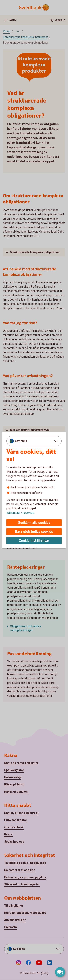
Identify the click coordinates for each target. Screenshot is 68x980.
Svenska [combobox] (21, 441)
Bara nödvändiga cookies (34, 532)
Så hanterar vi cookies (20, 513)
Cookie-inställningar (34, 541)
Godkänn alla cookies (34, 523)
